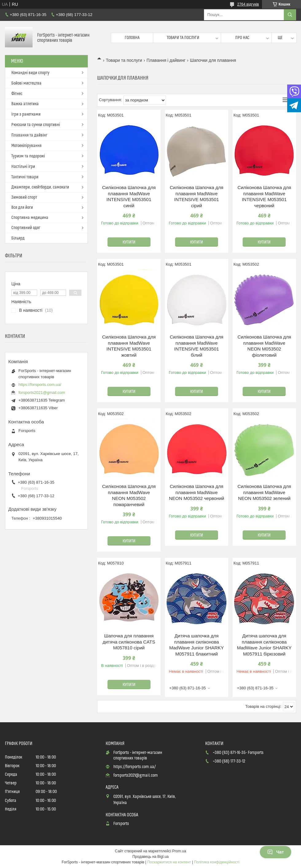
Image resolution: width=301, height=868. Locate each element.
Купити (129, 242)
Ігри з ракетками (26, 114)
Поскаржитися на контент (169, 862)
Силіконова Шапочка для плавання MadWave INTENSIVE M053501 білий (197, 346)
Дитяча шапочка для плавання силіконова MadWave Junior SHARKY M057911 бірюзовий (264, 645)
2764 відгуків (248, 4)
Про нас (242, 38)
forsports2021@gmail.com (42, 392)
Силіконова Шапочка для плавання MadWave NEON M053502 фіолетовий (264, 346)
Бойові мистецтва (26, 83)
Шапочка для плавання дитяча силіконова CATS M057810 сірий (129, 642)
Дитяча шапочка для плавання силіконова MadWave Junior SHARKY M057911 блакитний (197, 645)
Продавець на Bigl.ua (150, 857)
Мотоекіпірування (26, 146)
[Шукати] (290, 15)
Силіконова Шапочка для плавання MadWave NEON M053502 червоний (197, 492)
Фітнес (17, 94)
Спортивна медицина (30, 218)
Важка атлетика (25, 104)
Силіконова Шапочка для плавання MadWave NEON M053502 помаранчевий (129, 495)
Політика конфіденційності (217, 862)
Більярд (18, 238)
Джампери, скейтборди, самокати (40, 187)
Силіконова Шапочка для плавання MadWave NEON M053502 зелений (264, 492)
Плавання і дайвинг (166, 60)
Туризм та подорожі (28, 156)
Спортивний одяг (26, 228)
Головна (132, 38)
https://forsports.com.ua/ (40, 384)
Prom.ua (179, 851)
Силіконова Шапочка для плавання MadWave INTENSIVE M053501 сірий (197, 196)
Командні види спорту (30, 73)
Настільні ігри (23, 167)
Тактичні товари (25, 177)
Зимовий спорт (24, 197)
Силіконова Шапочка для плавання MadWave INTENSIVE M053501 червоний (264, 196)
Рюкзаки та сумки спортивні (36, 125)
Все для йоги (22, 208)
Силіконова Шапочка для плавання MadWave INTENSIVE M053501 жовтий (129, 346)
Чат (276, 852)
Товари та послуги (183, 38)
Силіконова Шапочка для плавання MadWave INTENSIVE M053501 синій (129, 196)
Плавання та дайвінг (29, 135)
